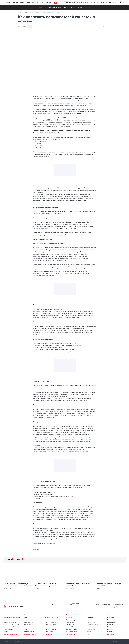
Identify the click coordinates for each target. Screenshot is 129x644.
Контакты (112, 2)
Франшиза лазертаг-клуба (12, 618)
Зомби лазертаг (71, 625)
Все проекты (70, 615)
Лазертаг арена (71, 622)
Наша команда (112, 622)
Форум (89, 631)
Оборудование (19, 2)
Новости (31, 2)
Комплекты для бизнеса (11, 627)
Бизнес (8, 2)
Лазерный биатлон (51, 625)
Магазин (40, 2)
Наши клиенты (112, 625)
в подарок (87, 8)
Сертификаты (91, 622)
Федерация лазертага (73, 629)
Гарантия (89, 620)
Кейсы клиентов (29, 631)
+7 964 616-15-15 (119, 605)
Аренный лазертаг (51, 622)
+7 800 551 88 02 (103, 605)
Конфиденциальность (119, 642)
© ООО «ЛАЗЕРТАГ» (16, 642)
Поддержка (94, 2)
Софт (88, 635)
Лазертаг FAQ (91, 629)
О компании (111, 618)
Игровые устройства (51, 620)
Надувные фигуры (51, 629)
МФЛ (26, 629)
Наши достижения (113, 627)
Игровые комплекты (51, 618)
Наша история (112, 620)
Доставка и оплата (92, 627)
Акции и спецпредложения (12, 620)
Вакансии (110, 629)
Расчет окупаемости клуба (12, 625)
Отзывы (110, 631)
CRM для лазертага (72, 620)
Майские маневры (71, 631)
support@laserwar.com (119, 607)
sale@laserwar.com (104, 607)
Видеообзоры (28, 625)
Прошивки (90, 618)
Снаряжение (49, 631)
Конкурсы (27, 627)
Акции (49, 2)
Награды (27, 620)
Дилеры (6, 631)
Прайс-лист (49, 635)
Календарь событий (31, 635)
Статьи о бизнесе (9, 629)
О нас (104, 2)
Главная (20, 12)
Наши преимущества (10, 622)
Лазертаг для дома (51, 627)
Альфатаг (69, 618)
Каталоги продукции (10, 635)
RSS (111, 642)
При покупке (42, 8)
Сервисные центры (92, 625)
